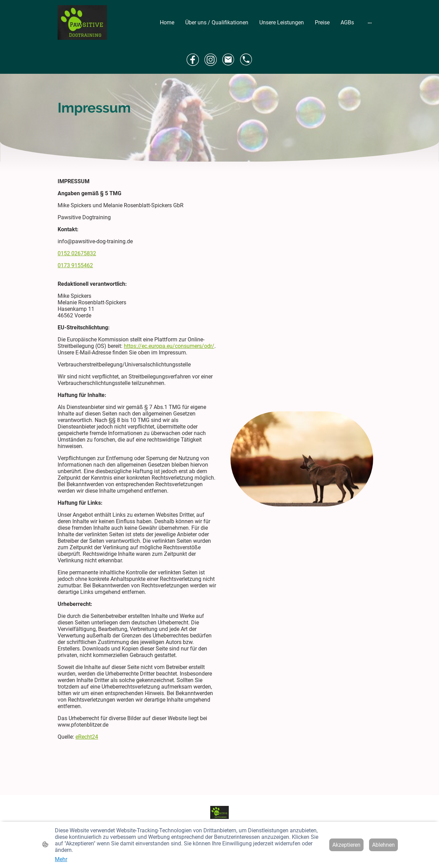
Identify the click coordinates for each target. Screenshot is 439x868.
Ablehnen (383, 845)
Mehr (61, 859)
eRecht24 (87, 737)
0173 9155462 (75, 265)
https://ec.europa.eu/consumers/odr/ (169, 346)
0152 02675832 (77, 253)
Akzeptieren (346, 845)
